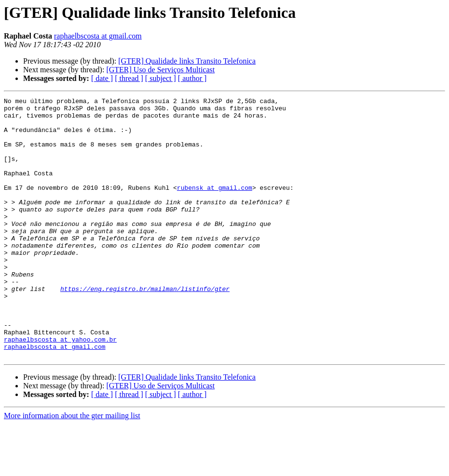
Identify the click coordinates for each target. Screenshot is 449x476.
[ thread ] (129, 78)
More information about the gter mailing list (72, 468)
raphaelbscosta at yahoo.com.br (60, 388)
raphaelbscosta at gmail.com (98, 36)
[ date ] (102, 78)
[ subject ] (161, 78)
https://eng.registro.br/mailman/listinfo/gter (145, 328)
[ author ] (192, 78)
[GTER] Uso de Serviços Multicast (160, 70)
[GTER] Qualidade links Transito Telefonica (187, 61)
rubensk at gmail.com (215, 206)
